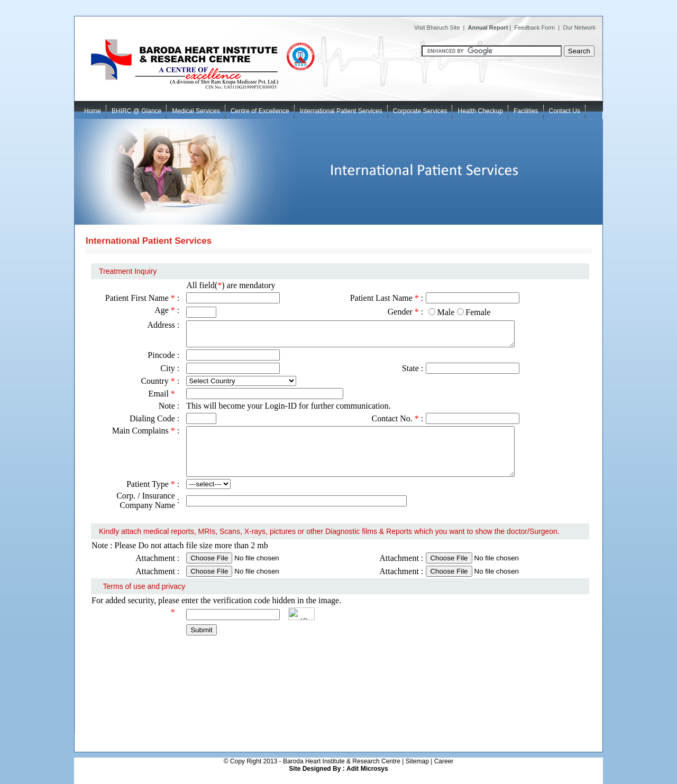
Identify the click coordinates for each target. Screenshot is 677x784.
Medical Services (199, 108)
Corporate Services (423, 108)
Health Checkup (480, 111)
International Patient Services (344, 108)
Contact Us (565, 111)
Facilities (526, 111)
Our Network (579, 27)
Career (444, 761)
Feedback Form (534, 27)
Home (93, 111)
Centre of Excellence (263, 108)
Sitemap (417, 761)
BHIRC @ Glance (139, 108)
